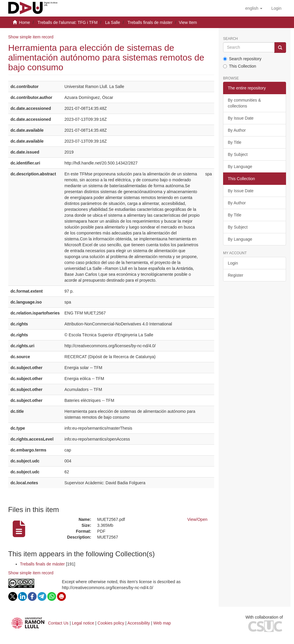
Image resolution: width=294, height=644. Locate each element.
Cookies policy (111, 623)
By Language (240, 167)
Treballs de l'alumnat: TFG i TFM (68, 22)
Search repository (242, 59)
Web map (162, 623)
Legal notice (83, 623)
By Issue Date (241, 118)
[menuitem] (276, 8)
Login (233, 263)
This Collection (240, 66)
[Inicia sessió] (276, 8)
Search (230, 39)
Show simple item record (31, 37)
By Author (237, 130)
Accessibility (139, 623)
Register (235, 275)
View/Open (197, 519)
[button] (254, 8)
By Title (235, 142)
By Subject (238, 154)
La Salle (113, 22)
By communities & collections (244, 103)
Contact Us (58, 623)
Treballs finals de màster (150, 22)
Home (24, 22)
